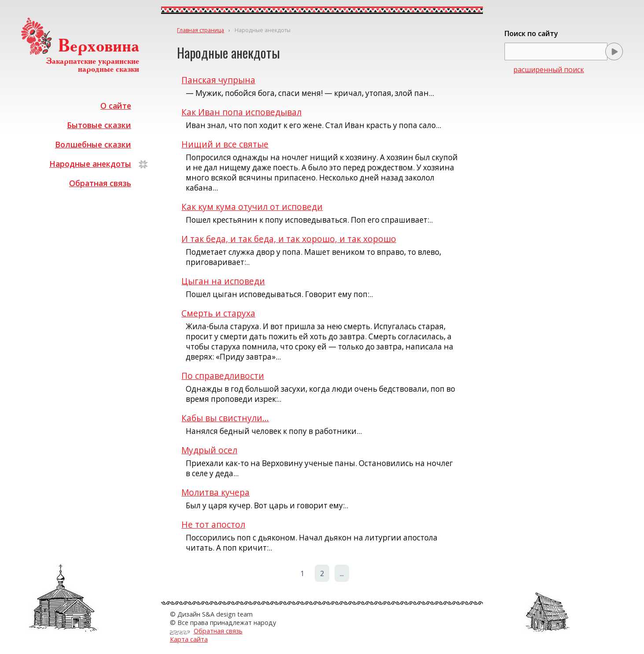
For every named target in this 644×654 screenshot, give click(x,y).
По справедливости (223, 376)
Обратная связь (100, 183)
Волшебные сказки (93, 144)
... (342, 573)
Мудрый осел (209, 450)
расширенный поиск (549, 70)
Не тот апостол (213, 524)
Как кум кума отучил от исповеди (252, 207)
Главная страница (201, 30)
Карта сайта (189, 639)
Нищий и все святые (225, 144)
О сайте (116, 106)
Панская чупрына (218, 80)
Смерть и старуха (218, 313)
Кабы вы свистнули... (225, 418)
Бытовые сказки (99, 125)
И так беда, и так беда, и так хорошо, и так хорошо (289, 239)
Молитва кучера (215, 492)
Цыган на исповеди (223, 281)
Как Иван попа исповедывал (241, 112)
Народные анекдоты (90, 164)
